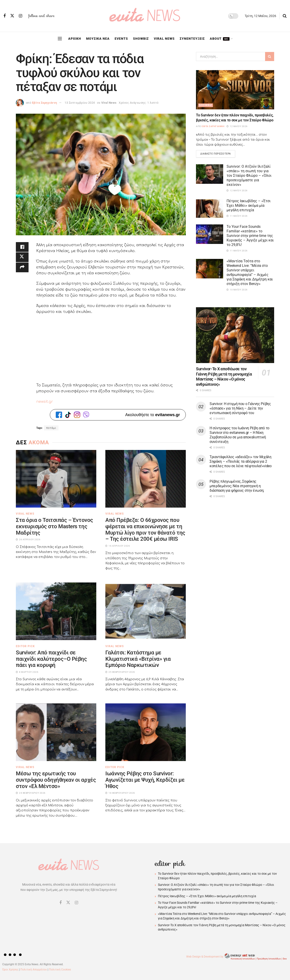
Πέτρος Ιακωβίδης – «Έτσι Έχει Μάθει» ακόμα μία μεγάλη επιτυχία (249, 206)
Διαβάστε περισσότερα (218, 153)
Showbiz (206, 105)
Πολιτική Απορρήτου (34, 970)
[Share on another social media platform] (22, 269)
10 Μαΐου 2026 (237, 290)
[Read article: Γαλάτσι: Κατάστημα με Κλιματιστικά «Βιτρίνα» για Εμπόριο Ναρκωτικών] (146, 611)
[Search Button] (285, 16)
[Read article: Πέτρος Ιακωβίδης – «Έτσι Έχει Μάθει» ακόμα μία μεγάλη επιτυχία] (210, 209)
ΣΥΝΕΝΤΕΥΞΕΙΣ (192, 39)
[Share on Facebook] (22, 248)
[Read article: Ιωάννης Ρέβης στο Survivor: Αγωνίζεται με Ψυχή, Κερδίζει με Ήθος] (146, 732)
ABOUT (220, 39)
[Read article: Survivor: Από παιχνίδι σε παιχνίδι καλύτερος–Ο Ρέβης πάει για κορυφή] (56, 611)
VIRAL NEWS (164, 39)
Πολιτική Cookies (60, 970)
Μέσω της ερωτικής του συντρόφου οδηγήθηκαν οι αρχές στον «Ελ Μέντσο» (56, 780)
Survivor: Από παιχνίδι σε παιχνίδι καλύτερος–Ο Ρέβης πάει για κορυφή (51, 659)
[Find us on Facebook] (5, 16)
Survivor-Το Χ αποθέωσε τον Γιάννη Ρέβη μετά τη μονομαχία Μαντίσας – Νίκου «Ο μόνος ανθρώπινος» (224, 377)
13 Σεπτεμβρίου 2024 (80, 103)
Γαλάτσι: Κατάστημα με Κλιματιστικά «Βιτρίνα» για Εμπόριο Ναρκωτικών (138, 659)
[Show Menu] (60, 39)
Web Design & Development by (237, 957)
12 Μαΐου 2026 (237, 126)
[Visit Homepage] (145, 16)
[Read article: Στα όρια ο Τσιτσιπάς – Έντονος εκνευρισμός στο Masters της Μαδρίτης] (56, 479)
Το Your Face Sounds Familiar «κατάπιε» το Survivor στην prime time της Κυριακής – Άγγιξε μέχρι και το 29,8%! (250, 236)
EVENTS (121, 39)
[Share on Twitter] (22, 258)
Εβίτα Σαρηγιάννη (45, 103)
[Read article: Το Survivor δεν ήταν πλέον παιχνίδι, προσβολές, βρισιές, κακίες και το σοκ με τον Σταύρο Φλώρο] (235, 90)
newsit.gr (45, 402)
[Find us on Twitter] (12, 16)
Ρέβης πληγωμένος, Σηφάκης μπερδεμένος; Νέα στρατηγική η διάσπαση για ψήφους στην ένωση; (237, 486)
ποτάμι (51, 428)
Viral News (109, 103)
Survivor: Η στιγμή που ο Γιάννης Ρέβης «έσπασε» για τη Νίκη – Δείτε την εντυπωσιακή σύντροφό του (240, 409)
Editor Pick (25, 646)
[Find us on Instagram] (21, 16)
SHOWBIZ (141, 39)
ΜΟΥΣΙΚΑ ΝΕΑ (98, 39)
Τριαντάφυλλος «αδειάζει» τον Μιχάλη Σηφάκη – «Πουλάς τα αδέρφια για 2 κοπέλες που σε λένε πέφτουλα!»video (241, 462)
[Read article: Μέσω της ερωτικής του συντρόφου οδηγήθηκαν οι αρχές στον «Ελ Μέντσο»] (56, 732)
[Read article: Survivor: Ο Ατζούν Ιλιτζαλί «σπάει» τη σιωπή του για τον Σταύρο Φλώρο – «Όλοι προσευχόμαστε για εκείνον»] (210, 174)
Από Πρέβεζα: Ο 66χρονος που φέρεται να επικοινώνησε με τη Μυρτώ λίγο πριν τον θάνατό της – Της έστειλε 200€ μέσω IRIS (145, 529)
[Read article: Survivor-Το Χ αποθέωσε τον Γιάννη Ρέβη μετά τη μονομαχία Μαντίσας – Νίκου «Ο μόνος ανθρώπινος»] (235, 336)
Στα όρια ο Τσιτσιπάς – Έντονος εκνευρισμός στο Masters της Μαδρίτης (54, 526)
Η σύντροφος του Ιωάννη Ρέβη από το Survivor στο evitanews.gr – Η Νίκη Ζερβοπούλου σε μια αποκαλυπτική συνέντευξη (239, 435)
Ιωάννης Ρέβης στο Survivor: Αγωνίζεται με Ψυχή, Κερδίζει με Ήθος (145, 780)
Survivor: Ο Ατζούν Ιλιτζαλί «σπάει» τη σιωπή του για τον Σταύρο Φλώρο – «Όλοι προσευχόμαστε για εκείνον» (249, 176)
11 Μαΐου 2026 (237, 217)
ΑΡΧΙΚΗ (75, 39)
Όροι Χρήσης (10, 970)
